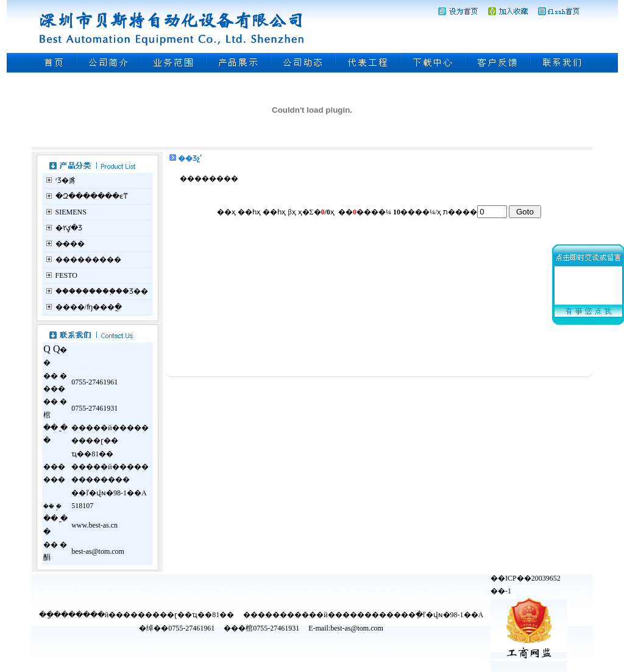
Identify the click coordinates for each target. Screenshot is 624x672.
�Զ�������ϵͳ (92, 196)
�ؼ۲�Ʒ (69, 228)
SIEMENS (71, 212)
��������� (88, 260)
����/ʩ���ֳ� (89, 307)
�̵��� (70, 244)
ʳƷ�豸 (66, 180)
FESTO (66, 275)
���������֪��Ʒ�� (102, 291)
